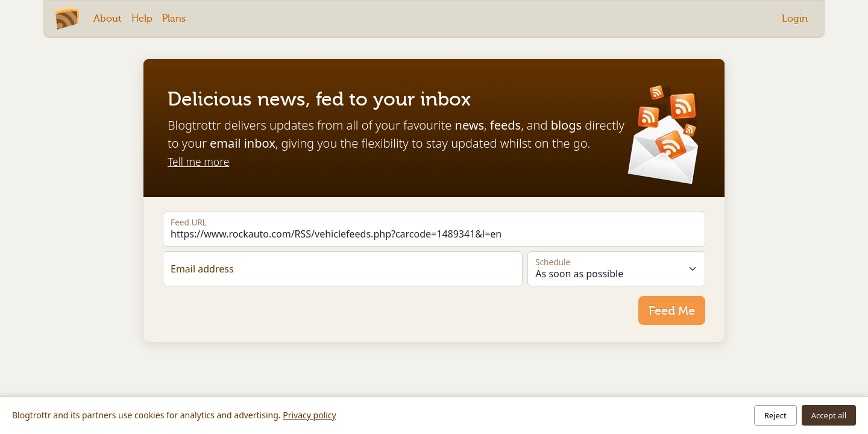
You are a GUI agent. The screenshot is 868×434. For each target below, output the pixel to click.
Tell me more (198, 162)
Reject (775, 415)
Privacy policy (310, 415)
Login (795, 18)
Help (142, 18)
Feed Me (672, 310)
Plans (174, 18)
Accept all (829, 415)
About (108, 18)
